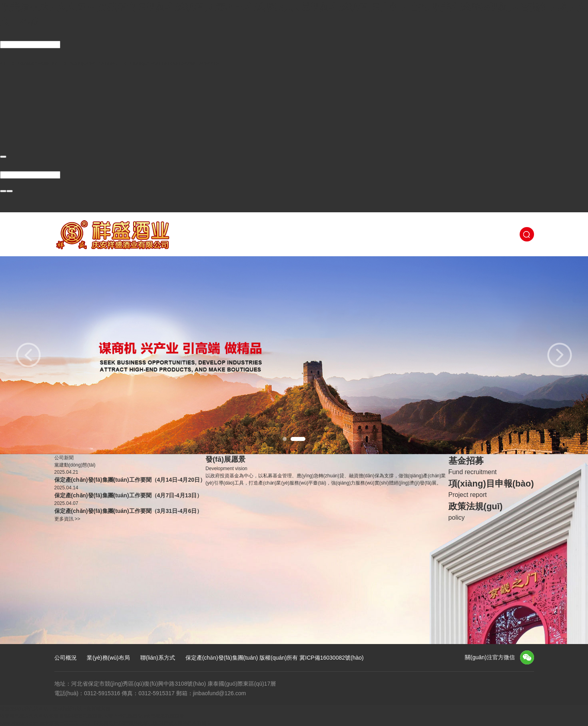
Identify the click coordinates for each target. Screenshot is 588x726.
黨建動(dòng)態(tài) (75, 464)
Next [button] (560, 354)
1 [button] (285, 438)
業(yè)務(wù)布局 (108, 657)
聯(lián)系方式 (158, 657)
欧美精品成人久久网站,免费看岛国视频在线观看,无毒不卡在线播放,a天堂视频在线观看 (92, 715)
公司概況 (66, 657)
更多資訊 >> (67, 518)
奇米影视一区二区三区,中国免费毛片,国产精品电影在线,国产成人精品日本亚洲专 (126, 722)
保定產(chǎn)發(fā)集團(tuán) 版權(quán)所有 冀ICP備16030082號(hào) (275, 657)
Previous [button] (28, 354)
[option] (294, 354)
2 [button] (298, 438)
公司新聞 (64, 457)
